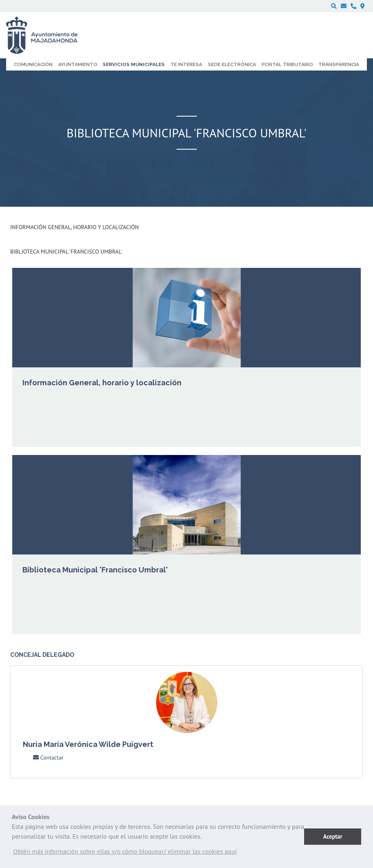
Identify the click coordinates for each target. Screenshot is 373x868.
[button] (125, 853)
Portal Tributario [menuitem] (287, 64)
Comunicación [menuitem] (33, 64)
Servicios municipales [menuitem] (134, 64)
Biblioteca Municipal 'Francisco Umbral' (66, 252)
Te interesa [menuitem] (186, 64)
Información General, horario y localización (74, 227)
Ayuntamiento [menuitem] (78, 64)
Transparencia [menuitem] (339, 64)
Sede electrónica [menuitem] (232, 64)
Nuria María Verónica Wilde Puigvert (88, 744)
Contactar (48, 758)
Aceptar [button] (333, 836)
